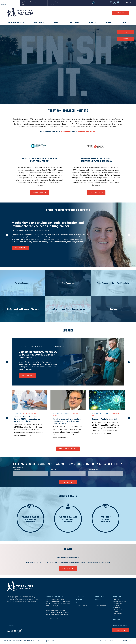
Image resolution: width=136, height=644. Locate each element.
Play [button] (126, 32)
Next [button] (129, 235)
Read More (20, 248)
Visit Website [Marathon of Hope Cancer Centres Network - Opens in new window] (96, 193)
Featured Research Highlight (36, 347)
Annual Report (118, 614)
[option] (68, 235)
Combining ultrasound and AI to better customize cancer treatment (38, 355)
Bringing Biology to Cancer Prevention (55, 610)
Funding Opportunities (14, 22)
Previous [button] (7, 235)
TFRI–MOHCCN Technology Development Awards (58, 604)
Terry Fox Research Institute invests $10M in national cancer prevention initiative (27, 419)
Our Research (38, 22)
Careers (116, 616)
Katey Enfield (17, 230)
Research (65, 132)
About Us (109, 22)
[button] (128, 3)
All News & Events (68, 449)
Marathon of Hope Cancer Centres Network (58, 3)
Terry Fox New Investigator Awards (55, 599)
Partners (116, 605)
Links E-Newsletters (101, 605)
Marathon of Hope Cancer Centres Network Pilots (58, 612)
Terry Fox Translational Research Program (56, 608)
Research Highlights (82, 605)
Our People (117, 608)
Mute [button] (126, 39)
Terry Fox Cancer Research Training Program (57, 615)
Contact (126, 22)
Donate (120, 13)
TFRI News (18, 413)
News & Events (99, 603)
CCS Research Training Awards (53, 606)
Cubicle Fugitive (128, 641)
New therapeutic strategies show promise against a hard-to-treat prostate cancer (67, 421)
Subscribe (120, 630)
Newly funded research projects (68, 210)
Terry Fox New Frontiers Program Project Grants (58, 602)
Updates (92, 22)
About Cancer (75, 22)
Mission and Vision (87, 132)
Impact (56, 22)
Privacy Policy (51, 641)
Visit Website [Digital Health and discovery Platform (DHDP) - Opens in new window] (40, 193)
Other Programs (50, 617)
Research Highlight (61, 413)
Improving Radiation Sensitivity (105, 419)
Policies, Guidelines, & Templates (54, 619)
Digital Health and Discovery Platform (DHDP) (31, 3)
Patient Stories (81, 603)
